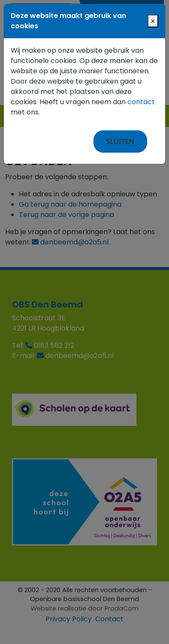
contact (141, 102)
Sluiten (120, 141)
